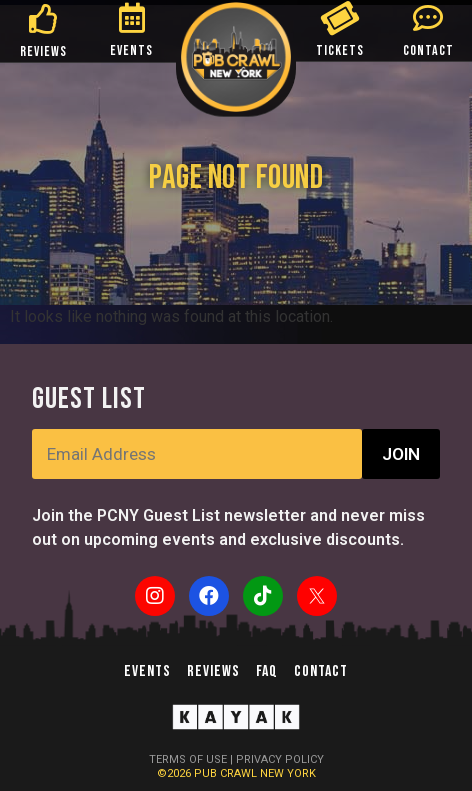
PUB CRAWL (227, 773)
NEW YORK (288, 773)
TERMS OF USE (188, 759)
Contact (321, 671)
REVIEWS (43, 51)
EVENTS (131, 50)
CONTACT (428, 50)
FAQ (267, 671)
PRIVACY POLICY (280, 759)
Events (147, 671)
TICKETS (340, 50)
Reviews (213, 671)
